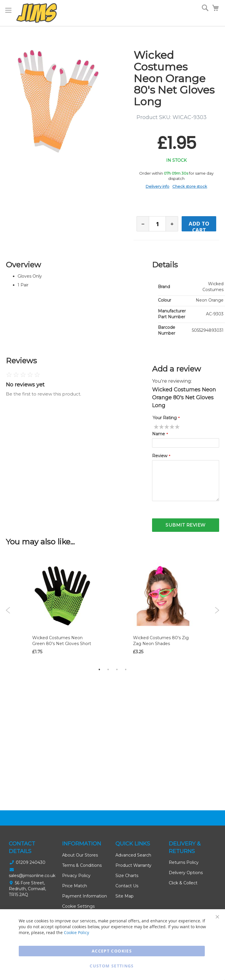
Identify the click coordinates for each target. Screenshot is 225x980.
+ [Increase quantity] (172, 224)
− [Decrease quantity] (143, 224)
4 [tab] (126, 669)
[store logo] (37, 13)
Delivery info (157, 186)
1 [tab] (99, 669)
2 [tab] (108, 669)
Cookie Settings (78, 906)
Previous (8, 610)
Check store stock (190, 186)
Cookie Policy (76, 932)
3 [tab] (117, 669)
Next (217, 610)
